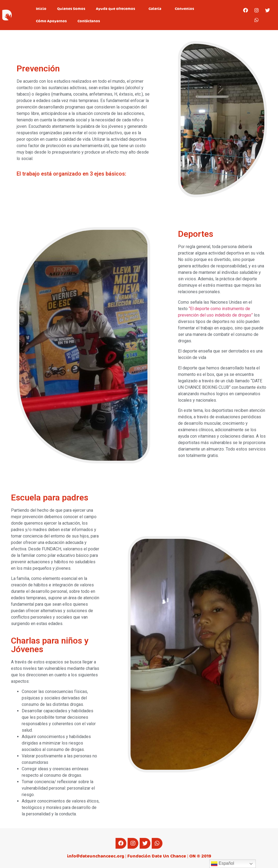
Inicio (41, 9)
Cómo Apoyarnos (51, 21)
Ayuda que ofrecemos (117, 9)
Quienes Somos (71, 9)
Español (223, 864)
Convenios (184, 9)
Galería (156, 9)
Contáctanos (89, 21)
